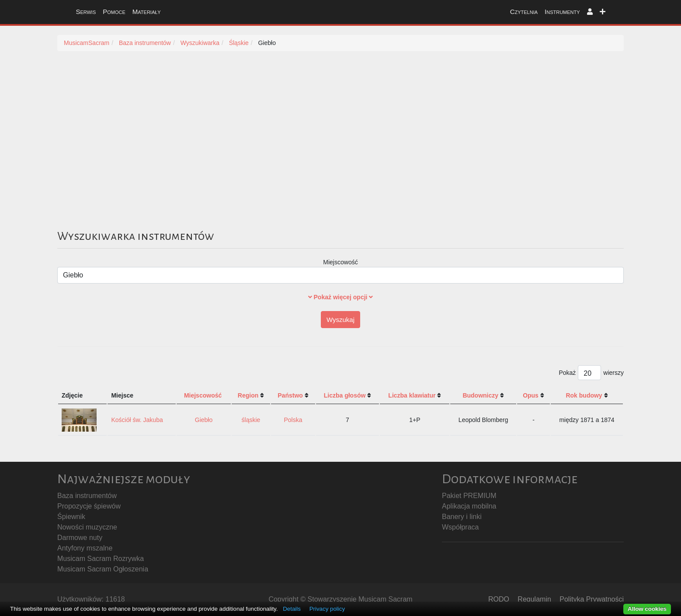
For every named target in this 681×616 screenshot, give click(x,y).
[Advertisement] (340, 150)
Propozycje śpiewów (89, 506)
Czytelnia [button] (524, 12)
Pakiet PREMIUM (469, 496)
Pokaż (567, 373)
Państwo (290, 395)
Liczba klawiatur (412, 395)
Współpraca (460, 527)
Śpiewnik (71, 517)
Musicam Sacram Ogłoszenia (103, 569)
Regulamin (534, 599)
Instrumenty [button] (562, 12)
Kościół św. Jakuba (137, 420)
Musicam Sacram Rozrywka (101, 559)
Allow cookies (647, 609)
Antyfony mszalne (85, 548)
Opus (531, 395)
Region (248, 395)
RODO (499, 599)
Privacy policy (327, 609)
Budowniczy (480, 395)
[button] (590, 12)
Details (292, 609)
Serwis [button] (86, 12)
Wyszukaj (340, 320)
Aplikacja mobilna (469, 506)
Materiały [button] (147, 12)
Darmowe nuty (80, 538)
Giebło (204, 420)
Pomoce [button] (114, 12)
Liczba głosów (345, 395)
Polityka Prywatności (592, 599)
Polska (293, 420)
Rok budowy (584, 395)
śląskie (251, 420)
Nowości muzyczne (87, 527)
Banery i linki (462, 517)
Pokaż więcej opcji (341, 297)
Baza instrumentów (87, 496)
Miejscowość (340, 262)
